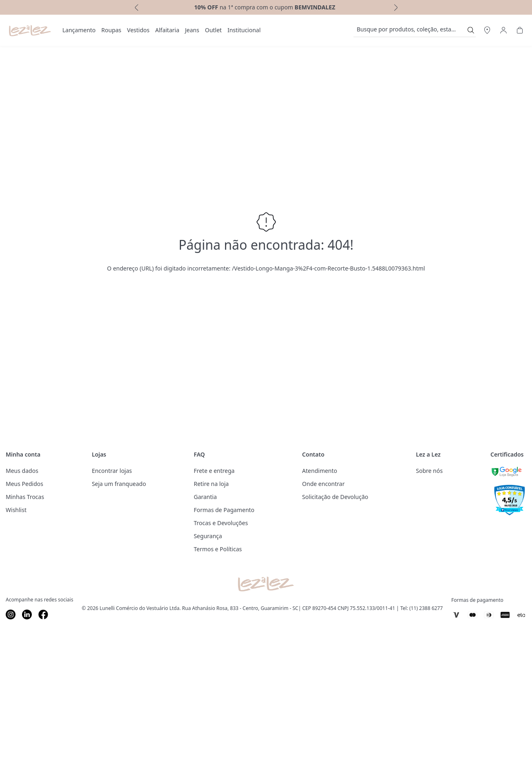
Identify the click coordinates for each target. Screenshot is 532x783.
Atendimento (320, 471)
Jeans (192, 30)
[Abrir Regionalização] (487, 30)
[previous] (136, 7)
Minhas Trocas (25, 497)
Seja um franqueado (119, 484)
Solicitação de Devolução (335, 497)
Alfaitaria (167, 30)
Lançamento (79, 30)
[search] (410, 30)
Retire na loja (211, 484)
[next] (397, 7)
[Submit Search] (471, 30)
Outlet (213, 30)
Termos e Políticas (218, 549)
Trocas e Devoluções (221, 523)
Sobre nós (429, 471)
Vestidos (138, 30)
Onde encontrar (323, 484)
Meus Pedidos (24, 484)
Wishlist (16, 510)
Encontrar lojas (112, 471)
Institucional (244, 30)
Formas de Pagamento (224, 510)
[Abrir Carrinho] (520, 30)
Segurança (208, 536)
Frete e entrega (214, 471)
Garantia (205, 497)
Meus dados (22, 471)
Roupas (111, 30)
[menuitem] (79, 30)
